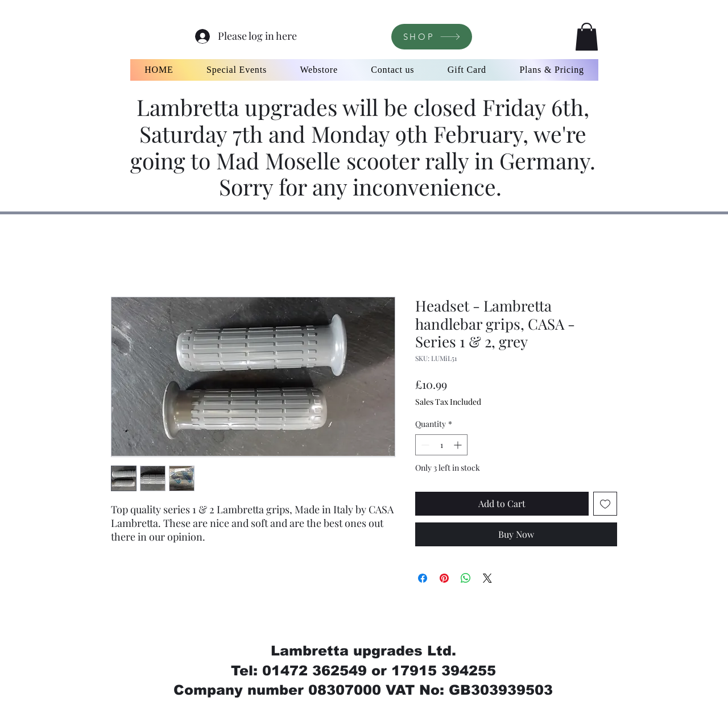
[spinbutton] (441, 445)
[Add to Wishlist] (605, 504)
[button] (587, 37)
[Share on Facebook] (423, 578)
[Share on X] (487, 578)
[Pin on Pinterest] (444, 578)
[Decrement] (424, 445)
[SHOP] (432, 37)
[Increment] (459, 445)
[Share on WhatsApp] (466, 578)
